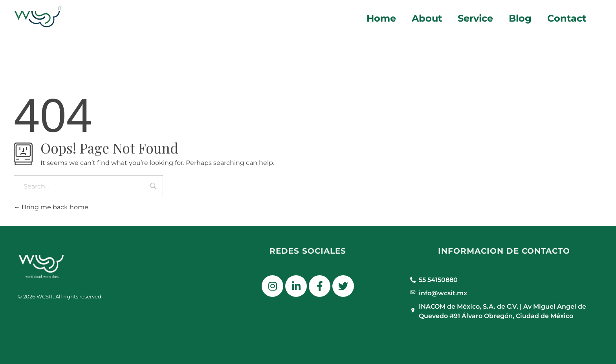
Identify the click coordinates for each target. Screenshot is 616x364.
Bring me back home (51, 207)
